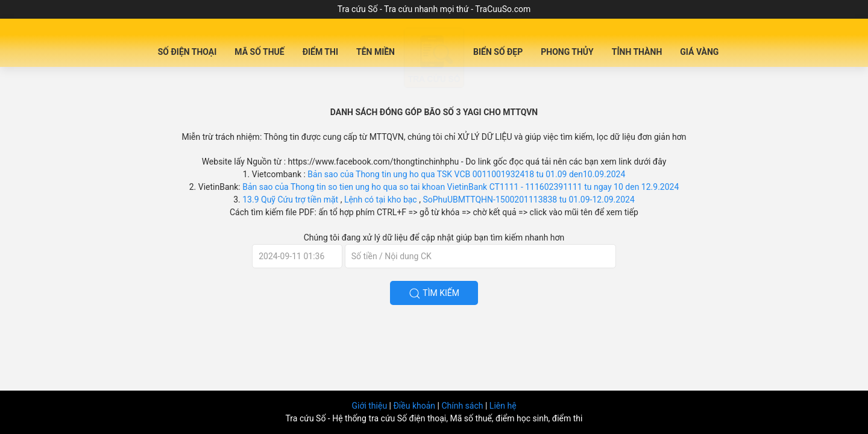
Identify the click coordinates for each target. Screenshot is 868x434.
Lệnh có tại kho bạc (382, 200)
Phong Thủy (567, 52)
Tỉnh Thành (637, 52)
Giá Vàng (699, 52)
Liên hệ (503, 406)
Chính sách (463, 406)
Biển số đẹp (498, 52)
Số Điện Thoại (187, 52)
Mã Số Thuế (259, 52)
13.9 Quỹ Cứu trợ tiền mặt (291, 200)
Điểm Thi (320, 52)
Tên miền (376, 52)
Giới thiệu (370, 406)
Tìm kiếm (434, 294)
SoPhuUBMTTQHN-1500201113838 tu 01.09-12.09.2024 (528, 200)
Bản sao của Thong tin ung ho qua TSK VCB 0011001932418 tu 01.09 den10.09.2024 (466, 174)
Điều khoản (415, 406)
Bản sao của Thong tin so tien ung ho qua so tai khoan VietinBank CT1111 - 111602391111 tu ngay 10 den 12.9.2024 (461, 187)
